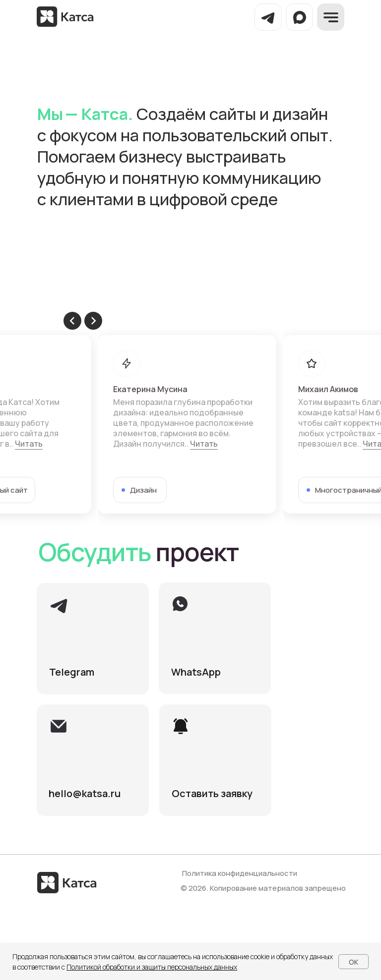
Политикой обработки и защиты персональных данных (152, 967)
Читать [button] (29, 444)
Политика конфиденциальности (240, 873)
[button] (215, 760)
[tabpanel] (191, 424)
